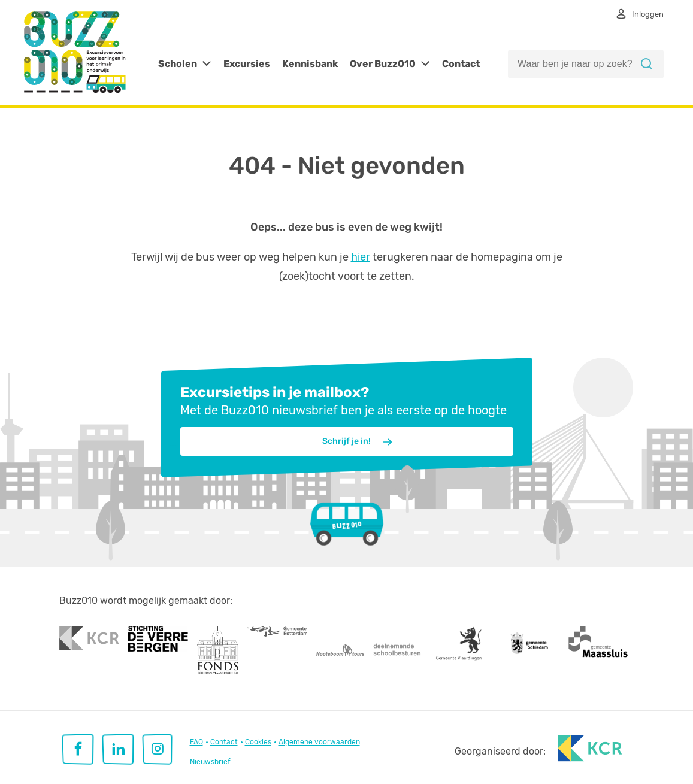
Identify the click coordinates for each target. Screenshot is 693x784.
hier (361, 257)
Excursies (247, 64)
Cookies (258, 742)
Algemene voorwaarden (319, 742)
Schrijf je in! (358, 442)
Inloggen (648, 14)
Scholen (178, 64)
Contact (461, 64)
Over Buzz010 (383, 64)
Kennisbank (310, 64)
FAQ (196, 742)
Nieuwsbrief (210, 762)
